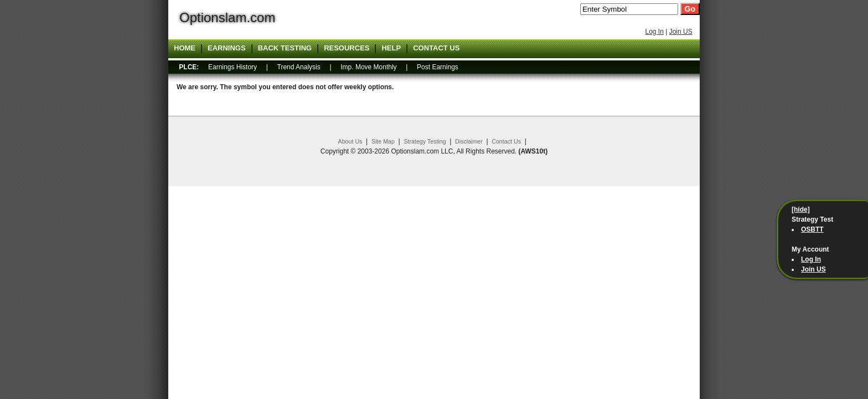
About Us (350, 141)
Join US (681, 32)
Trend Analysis (299, 67)
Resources (347, 48)
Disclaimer (469, 141)
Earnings (227, 48)
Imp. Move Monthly (368, 67)
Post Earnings (438, 67)
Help (391, 48)
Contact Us (506, 141)
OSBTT (812, 229)
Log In (654, 32)
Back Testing (285, 48)
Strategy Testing (425, 141)
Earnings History (232, 67)
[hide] (801, 209)
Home (185, 48)
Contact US (436, 48)
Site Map (383, 141)
